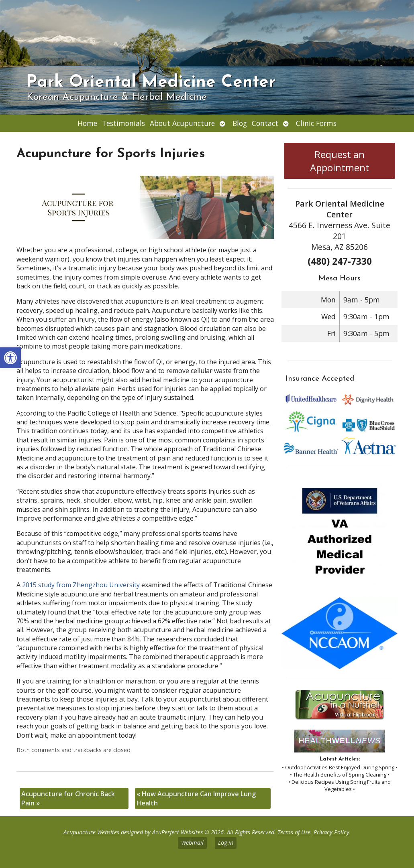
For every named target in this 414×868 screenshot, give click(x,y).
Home (87, 123)
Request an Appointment (340, 161)
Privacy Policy (331, 832)
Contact (265, 123)
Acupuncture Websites (91, 832)
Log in (226, 843)
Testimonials (123, 123)
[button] (10, 358)
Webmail (192, 843)
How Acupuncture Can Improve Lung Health (196, 798)
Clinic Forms (316, 123)
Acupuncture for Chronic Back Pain (68, 798)
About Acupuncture (182, 123)
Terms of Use (294, 832)
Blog (240, 123)
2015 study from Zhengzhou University (81, 585)
